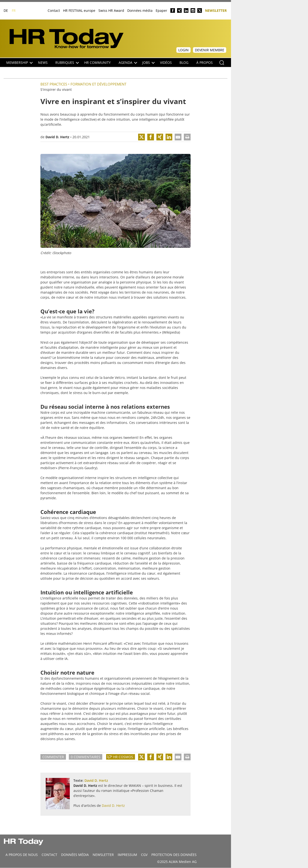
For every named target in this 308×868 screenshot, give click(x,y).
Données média (140, 10)
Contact (54, 10)
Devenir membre (210, 50)
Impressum (127, 855)
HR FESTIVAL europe (79, 10)
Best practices (54, 84)
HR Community (97, 62)
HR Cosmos (123, 757)
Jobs (148, 62)
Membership (19, 62)
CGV (144, 855)
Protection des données (174, 855)
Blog (184, 62)
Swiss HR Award (111, 10)
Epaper (161, 10)
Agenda (128, 62)
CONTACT (49, 855)
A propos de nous (22, 855)
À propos (205, 62)
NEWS (43, 62)
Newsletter (216, 10)
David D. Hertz (57, 137)
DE (6, 10)
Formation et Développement (98, 84)
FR (14, 10)
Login (183, 50)
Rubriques (67, 62)
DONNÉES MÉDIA (75, 855)
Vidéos (166, 62)
